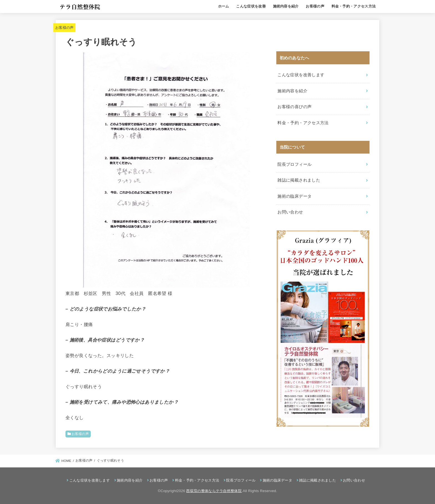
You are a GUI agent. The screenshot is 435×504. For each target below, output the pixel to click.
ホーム (224, 6)
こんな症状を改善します (301, 75)
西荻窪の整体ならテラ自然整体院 (214, 491)
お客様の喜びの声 (294, 107)
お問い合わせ (290, 212)
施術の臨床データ (294, 196)
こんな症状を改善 (251, 6)
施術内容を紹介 (286, 6)
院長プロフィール (294, 164)
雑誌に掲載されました (299, 180)
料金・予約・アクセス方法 (354, 6)
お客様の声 (315, 6)
